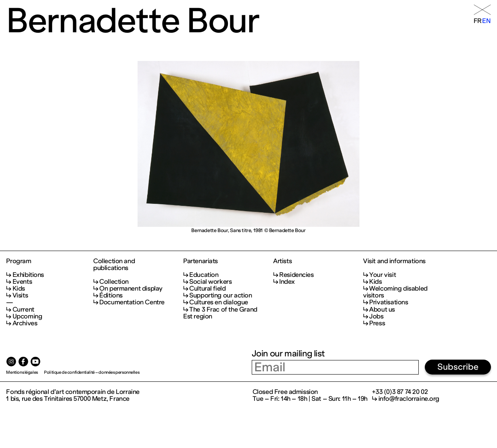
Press (377, 323)
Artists (282, 261)
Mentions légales (22, 372)
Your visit (382, 275)
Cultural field (207, 288)
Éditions (111, 295)
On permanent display (131, 288)
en (486, 21)
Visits (20, 295)
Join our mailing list (288, 354)
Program (19, 261)
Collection (114, 282)
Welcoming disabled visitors (395, 292)
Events (22, 282)
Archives (25, 323)
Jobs (376, 316)
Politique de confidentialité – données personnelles (92, 372)
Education (204, 275)
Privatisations (388, 302)
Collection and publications (114, 264)
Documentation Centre (132, 302)
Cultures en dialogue (219, 302)
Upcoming (27, 316)
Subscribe (458, 367)
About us (382, 309)
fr (478, 21)
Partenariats (200, 261)
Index (287, 282)
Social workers (210, 282)
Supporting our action (220, 295)
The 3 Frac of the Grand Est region (220, 313)
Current (23, 309)
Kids (19, 288)
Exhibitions (28, 275)
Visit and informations (394, 261)
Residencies (296, 275)
